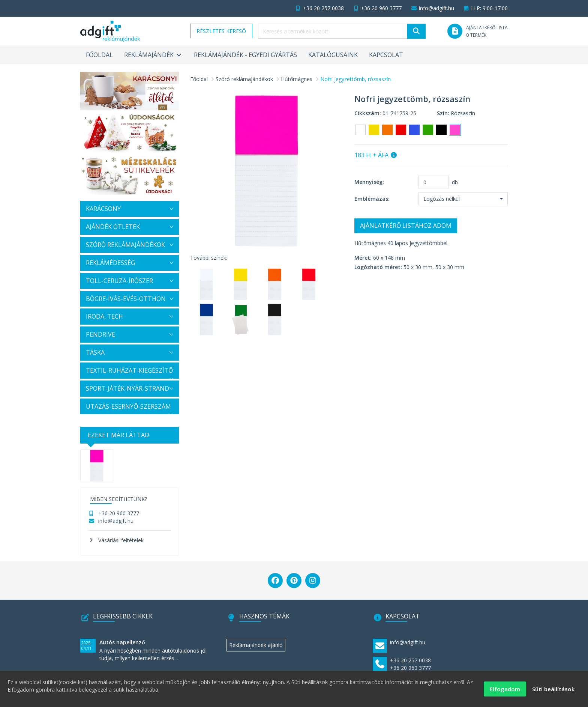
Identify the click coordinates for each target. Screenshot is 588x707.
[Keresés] (416, 31)
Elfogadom (505, 690)
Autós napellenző (122, 642)
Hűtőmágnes (297, 79)
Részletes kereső (221, 31)
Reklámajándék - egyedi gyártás (245, 55)
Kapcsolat (386, 55)
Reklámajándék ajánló (256, 645)
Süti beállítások (553, 690)
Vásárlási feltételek (121, 540)
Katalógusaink (333, 55)
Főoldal (99, 55)
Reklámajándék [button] (153, 55)
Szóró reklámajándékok (244, 79)
